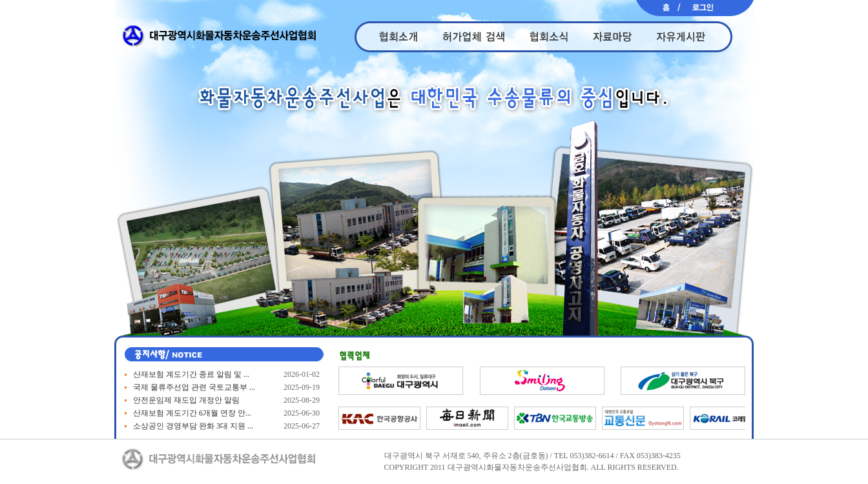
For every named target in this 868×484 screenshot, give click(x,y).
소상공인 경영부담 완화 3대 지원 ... (193, 426)
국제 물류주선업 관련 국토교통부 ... (194, 387)
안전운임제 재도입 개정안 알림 (186, 400)
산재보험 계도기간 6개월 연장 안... (192, 413)
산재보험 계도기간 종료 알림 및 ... (191, 374)
